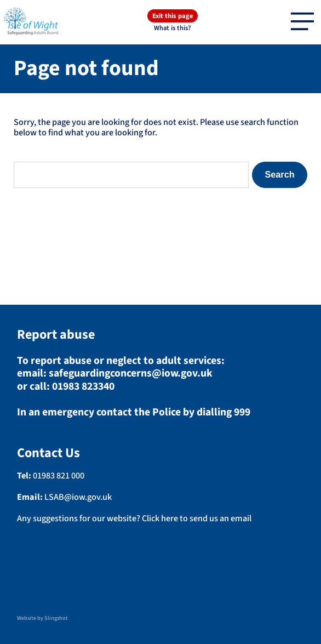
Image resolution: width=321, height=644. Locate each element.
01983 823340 (83, 386)
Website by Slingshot (42, 618)
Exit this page (173, 16)
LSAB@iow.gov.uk (78, 497)
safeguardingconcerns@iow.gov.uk (131, 373)
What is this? (173, 27)
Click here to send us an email (197, 518)
